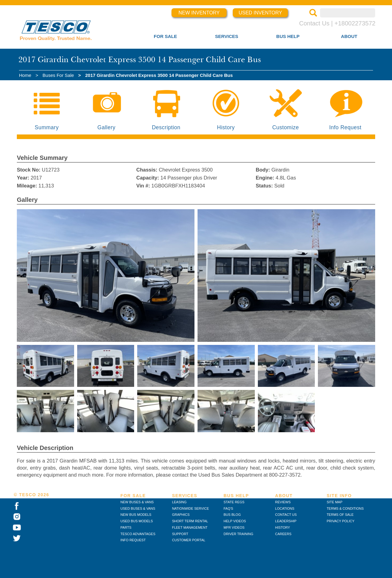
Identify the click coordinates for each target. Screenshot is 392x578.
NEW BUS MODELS (136, 515)
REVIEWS (283, 502)
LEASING (179, 502)
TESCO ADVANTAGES (138, 534)
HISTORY (283, 527)
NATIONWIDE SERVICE (191, 508)
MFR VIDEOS (234, 527)
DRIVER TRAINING (238, 534)
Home (25, 75)
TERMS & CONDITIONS (345, 508)
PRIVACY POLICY (341, 521)
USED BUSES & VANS (138, 508)
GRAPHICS (181, 515)
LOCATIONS (285, 508)
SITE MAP (335, 502)
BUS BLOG (232, 515)
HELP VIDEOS (235, 521)
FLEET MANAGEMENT (190, 527)
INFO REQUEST (133, 540)
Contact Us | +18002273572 (337, 23)
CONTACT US (286, 515)
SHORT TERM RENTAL (190, 521)
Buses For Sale (58, 75)
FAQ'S (228, 508)
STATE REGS (234, 502)
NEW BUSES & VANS (137, 502)
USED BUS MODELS (137, 521)
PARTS (126, 527)
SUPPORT (180, 534)
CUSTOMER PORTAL (189, 540)
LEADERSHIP (286, 521)
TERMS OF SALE (340, 515)
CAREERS (283, 534)
